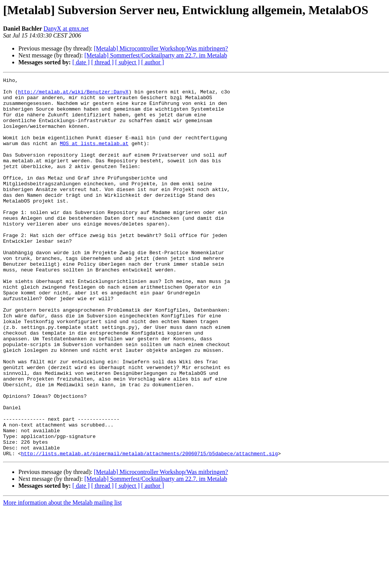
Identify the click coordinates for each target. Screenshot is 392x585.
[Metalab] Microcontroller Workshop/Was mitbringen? (161, 48)
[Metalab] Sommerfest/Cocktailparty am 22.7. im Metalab (156, 55)
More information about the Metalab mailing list (62, 578)
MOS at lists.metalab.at (94, 157)
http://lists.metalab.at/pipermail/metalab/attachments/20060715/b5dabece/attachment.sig (149, 529)
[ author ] (153, 62)
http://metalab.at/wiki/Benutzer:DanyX (73, 95)
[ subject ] (127, 62)
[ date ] (81, 62)
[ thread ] (102, 62)
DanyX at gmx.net (66, 29)
